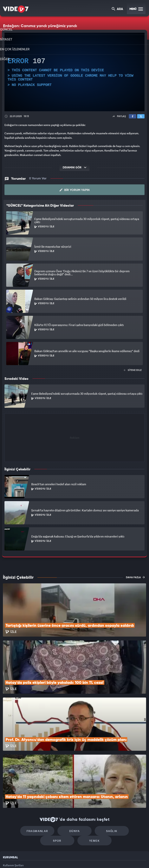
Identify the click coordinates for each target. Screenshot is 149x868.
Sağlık (91, 778)
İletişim (8, 832)
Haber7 (94, 859)
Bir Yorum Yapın (75, 190)
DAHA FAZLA (135, 577)
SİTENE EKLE (133, 370)
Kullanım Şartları (13, 814)
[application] (74, 72)
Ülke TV (73, 859)
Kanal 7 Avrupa (58, 859)
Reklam (8, 823)
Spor (124, 778)
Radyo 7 (42, 859)
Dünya (58, 778)
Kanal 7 (26, 859)
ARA (118, 9)
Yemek (76, 790)
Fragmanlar (25, 778)
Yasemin (118, 859)
